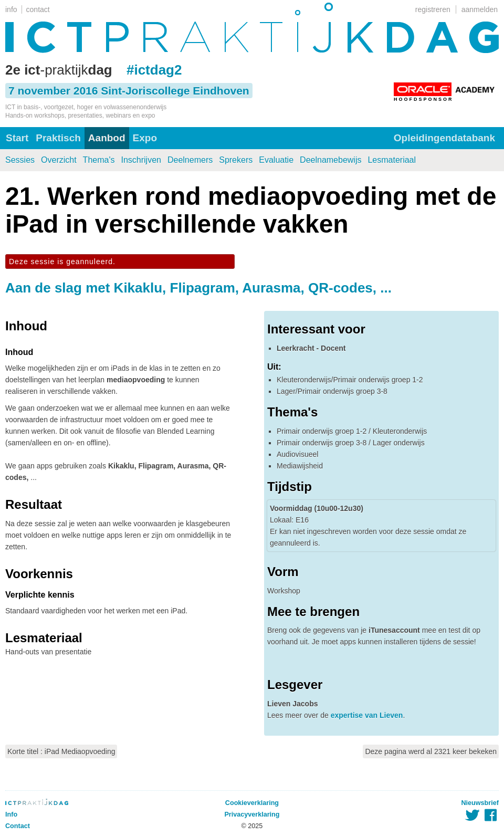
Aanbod (107, 138)
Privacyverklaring (252, 814)
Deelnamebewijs (330, 160)
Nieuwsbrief (480, 803)
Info (11, 814)
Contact (18, 826)
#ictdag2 (154, 70)
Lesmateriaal (392, 160)
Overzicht (59, 160)
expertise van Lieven (367, 715)
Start (17, 138)
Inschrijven (141, 160)
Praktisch (58, 138)
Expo (145, 138)
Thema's (99, 160)
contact (38, 9)
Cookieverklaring (252, 803)
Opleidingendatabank (444, 138)
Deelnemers (190, 160)
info (11, 9)
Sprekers (236, 160)
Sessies (20, 160)
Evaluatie (276, 160)
